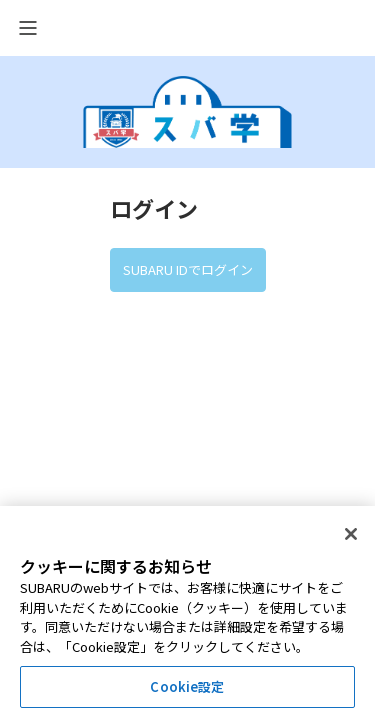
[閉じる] (351, 534)
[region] (187, 615)
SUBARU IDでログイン (188, 269)
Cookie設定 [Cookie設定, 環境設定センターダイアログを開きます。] (187, 686)
